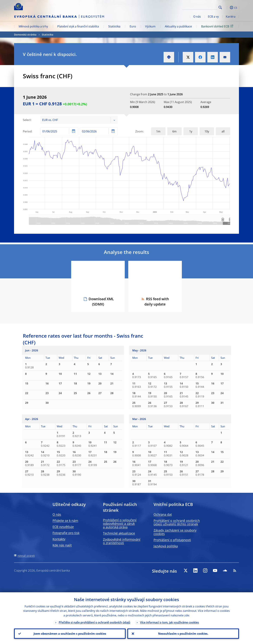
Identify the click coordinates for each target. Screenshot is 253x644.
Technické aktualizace (119, 533)
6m (174, 131)
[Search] (200, 7)
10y (207, 131)
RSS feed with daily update (155, 302)
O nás (197, 17)
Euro (133, 26)
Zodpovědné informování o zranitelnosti (122, 541)
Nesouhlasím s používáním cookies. (183, 634)
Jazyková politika (166, 546)
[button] (227, 8)
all (223, 131)
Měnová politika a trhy (33, 26)
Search (220, 7)
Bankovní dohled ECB (218, 26)
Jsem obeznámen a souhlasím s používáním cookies (70, 634)
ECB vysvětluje (63, 527)
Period (27, 131)
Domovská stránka (25, 35)
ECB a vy (213, 17)
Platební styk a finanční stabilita (78, 26)
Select (27, 120)
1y (191, 131)
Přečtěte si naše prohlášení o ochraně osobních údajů (94, 622)
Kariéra (231, 17)
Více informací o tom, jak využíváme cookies (169, 622)
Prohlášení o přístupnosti (172, 540)
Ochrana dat (163, 514)
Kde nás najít (62, 545)
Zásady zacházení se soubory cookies (175, 532)
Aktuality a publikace (178, 26)
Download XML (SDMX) (101, 302)
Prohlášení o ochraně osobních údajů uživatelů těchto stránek (177, 522)
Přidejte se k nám (65, 521)
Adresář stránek (26, 556)
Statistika (114, 26)
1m (158, 131)
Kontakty (59, 539)
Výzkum (150, 26)
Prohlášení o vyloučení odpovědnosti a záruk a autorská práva (120, 524)
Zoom (139, 131)
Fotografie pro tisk (66, 533)
